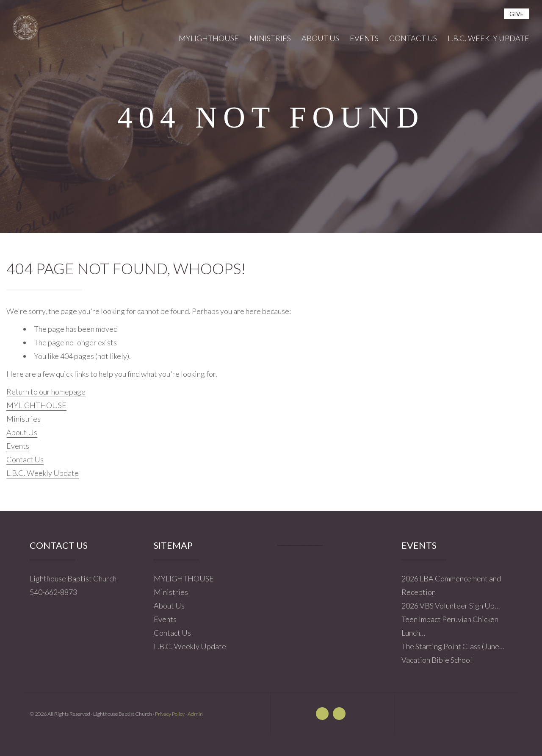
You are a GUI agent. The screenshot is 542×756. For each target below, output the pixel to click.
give (517, 14)
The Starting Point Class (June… (453, 646)
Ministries (24, 419)
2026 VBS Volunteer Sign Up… (451, 606)
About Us (22, 432)
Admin (195, 714)
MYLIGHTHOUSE (36, 405)
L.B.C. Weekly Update (43, 473)
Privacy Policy (170, 714)
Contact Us (25, 459)
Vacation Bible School (437, 660)
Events (18, 446)
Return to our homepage (46, 392)
